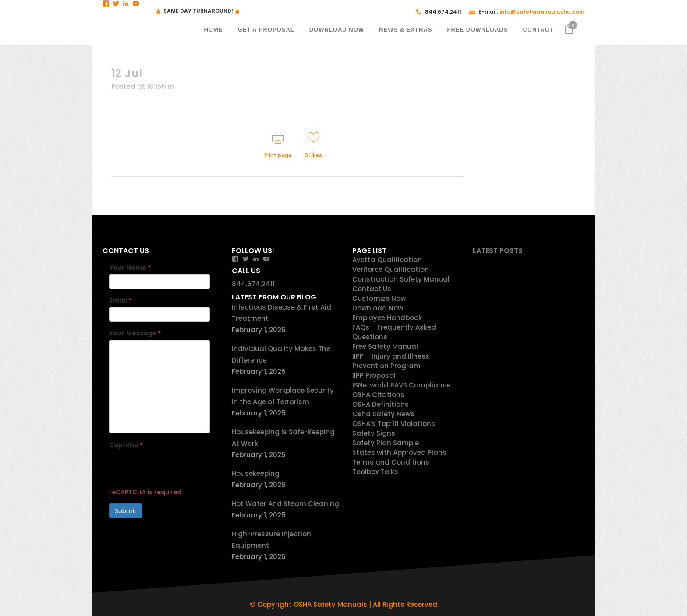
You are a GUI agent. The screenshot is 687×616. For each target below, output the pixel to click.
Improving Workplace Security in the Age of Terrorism (283, 396)
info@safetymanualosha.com (542, 12)
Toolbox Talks (375, 472)
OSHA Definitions (381, 404)
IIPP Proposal (374, 375)
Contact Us (372, 289)
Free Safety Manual (385, 347)
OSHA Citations (378, 395)
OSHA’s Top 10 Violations (394, 424)
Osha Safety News (383, 414)
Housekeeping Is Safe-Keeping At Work (283, 438)
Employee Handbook (387, 318)
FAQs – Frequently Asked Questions (394, 332)
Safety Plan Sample (386, 443)
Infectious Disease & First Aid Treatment (282, 313)
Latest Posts (498, 251)
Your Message (135, 333)
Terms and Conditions (391, 462)
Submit (126, 511)
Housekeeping (256, 473)
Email (120, 300)
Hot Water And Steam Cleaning (285, 504)
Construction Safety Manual (401, 279)
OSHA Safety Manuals (330, 604)
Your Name (130, 268)
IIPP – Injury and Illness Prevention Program (391, 361)
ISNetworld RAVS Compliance (401, 385)
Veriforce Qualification (391, 269)
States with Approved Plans (399, 452)
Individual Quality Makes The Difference (281, 354)
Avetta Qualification (387, 260)
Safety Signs (374, 433)
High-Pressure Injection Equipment (271, 540)
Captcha (126, 445)
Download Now (378, 308)
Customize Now (379, 298)
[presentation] (176, 468)
